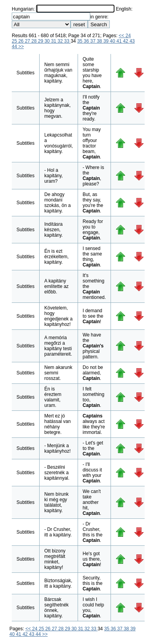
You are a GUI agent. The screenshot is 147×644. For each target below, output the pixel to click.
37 (93, 41)
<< (122, 36)
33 (68, 41)
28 (35, 41)
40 (113, 41)
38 (100, 41)
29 (41, 41)
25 (15, 41)
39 (107, 41)
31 (54, 41)
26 (22, 41)
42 (126, 41)
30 (48, 41)
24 (128, 36)
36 (87, 41)
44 (15, 47)
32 (61, 41)
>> (21, 47)
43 (132, 41)
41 (120, 41)
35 (81, 41)
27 (28, 41)
